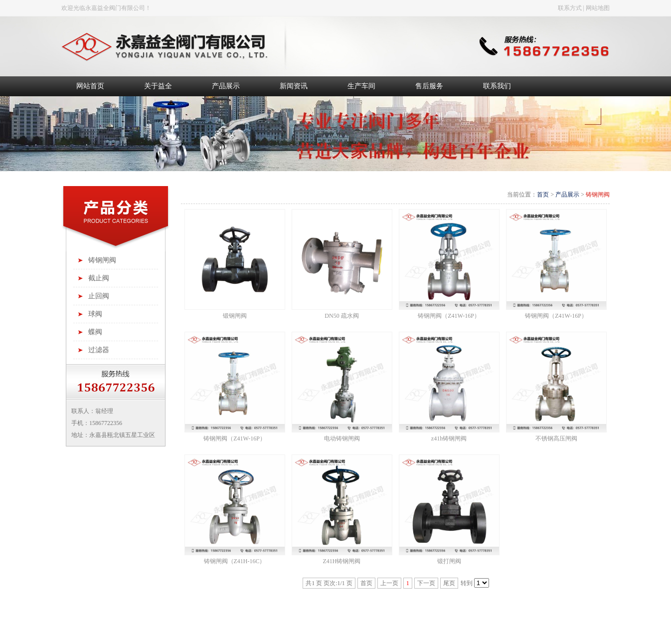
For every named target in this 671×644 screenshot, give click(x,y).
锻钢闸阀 (235, 316)
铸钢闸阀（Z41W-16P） (449, 316)
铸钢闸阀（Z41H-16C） (235, 561)
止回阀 (99, 296)
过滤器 (99, 350)
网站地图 (598, 8)
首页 (543, 195)
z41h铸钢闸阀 (449, 438)
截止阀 (99, 278)
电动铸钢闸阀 (342, 438)
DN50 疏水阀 (341, 316)
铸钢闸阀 (102, 260)
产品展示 (567, 195)
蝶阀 (95, 332)
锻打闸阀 (449, 561)
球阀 (95, 314)
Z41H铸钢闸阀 (342, 561)
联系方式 (570, 8)
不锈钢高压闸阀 (556, 438)
